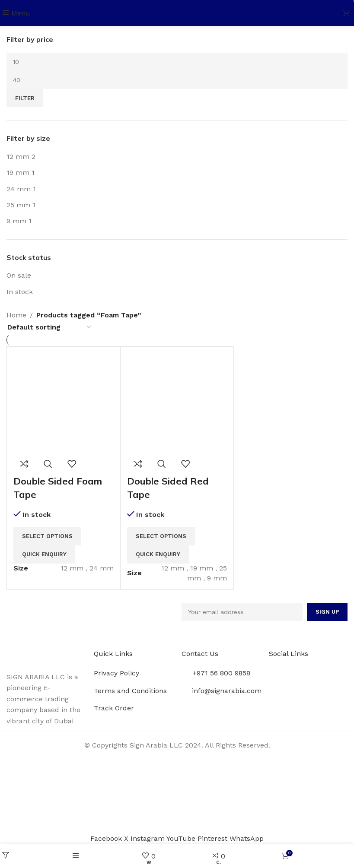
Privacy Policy (116, 673)
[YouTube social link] (182, 838)
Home (16, 315)
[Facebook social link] (107, 838)
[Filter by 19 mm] (18, 173)
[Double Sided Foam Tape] (64, 403)
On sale (19, 275)
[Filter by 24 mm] (19, 189)
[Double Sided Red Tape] (177, 403)
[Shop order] (50, 327)
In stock (20, 292)
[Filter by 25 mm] (18, 205)
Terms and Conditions (130, 691)
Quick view (48, 464)
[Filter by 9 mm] (16, 221)
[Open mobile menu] (16, 13)
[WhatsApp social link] (247, 838)
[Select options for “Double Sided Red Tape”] (161, 536)
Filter (25, 98)
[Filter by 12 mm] (18, 157)
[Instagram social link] (148, 838)
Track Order (114, 708)
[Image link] (46, 655)
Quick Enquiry (44, 554)
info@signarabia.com (227, 691)
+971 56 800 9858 (222, 673)
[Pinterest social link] (214, 838)
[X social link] (127, 838)
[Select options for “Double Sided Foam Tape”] (47, 536)
